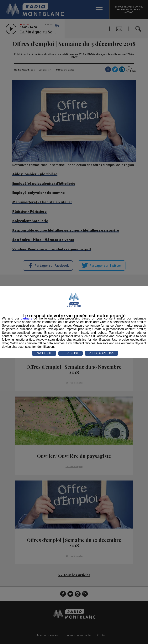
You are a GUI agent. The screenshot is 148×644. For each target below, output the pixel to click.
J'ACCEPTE (44, 353)
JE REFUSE (71, 353)
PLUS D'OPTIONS (101, 353)
